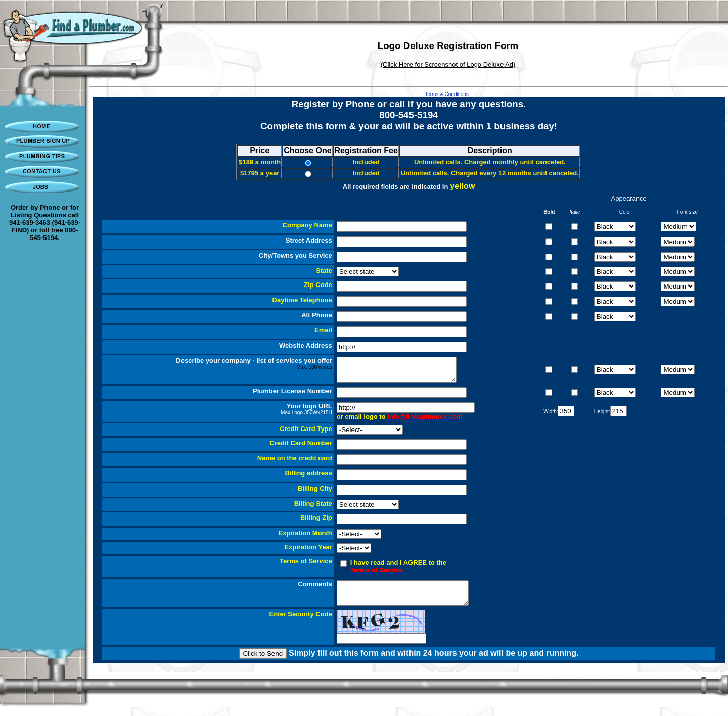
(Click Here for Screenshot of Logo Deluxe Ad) (448, 64)
